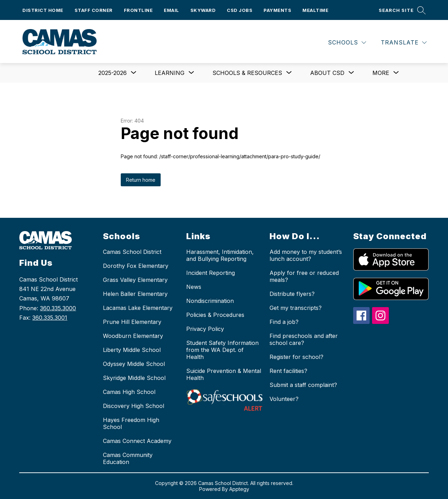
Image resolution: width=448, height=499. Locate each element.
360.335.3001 (50, 318)
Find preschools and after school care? (304, 339)
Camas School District (132, 252)
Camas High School (129, 392)
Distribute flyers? (292, 294)
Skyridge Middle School (134, 378)
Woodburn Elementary (133, 336)
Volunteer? (284, 399)
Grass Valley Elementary (135, 280)
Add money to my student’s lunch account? (306, 255)
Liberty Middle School (132, 350)
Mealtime (315, 10)
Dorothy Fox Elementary (136, 266)
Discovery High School (134, 406)
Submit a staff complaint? (303, 385)
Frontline (138, 10)
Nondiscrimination (210, 301)
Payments (277, 10)
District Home (43, 10)
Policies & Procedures (215, 315)
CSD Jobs (240, 10)
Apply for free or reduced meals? (304, 276)
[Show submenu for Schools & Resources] (247, 73)
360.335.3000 (58, 308)
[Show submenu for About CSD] (327, 73)
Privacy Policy (205, 329)
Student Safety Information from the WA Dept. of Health (222, 350)
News (194, 287)
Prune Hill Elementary (132, 322)
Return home (141, 180)
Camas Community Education (128, 458)
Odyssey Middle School (134, 364)
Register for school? (296, 357)
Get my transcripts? (296, 308)
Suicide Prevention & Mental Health (224, 374)
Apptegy (239, 489)
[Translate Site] (404, 43)
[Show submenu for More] (381, 73)
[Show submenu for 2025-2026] (113, 73)
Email (171, 10)
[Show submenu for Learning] (170, 73)
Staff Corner (94, 10)
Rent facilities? (288, 371)
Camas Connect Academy (137, 441)
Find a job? (284, 322)
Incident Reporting (211, 273)
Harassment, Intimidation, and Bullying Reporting (220, 255)
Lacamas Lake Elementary (138, 308)
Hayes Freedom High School (131, 423)
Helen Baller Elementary (135, 294)
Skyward (203, 10)
